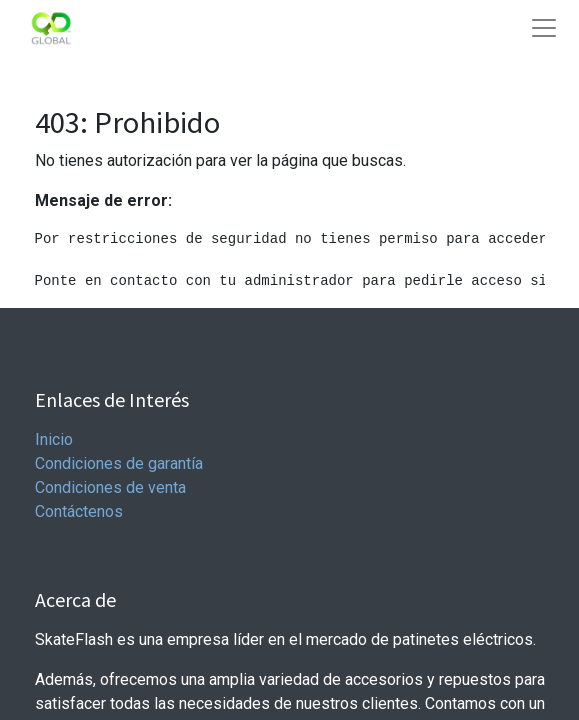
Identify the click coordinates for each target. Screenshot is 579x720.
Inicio (54, 439)
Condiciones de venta (110, 487)
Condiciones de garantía (119, 463)
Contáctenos (79, 511)
